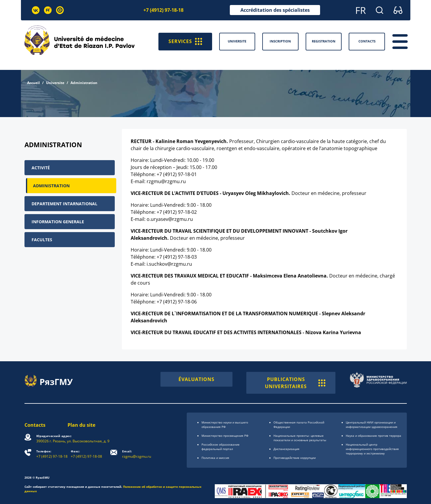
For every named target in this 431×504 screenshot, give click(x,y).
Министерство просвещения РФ (225, 436)
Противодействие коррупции (295, 458)
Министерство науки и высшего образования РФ (225, 425)
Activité (41, 168)
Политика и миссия (215, 458)
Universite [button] (237, 41)
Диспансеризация (286, 449)
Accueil (33, 83)
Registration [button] (324, 41)
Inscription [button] (280, 41)
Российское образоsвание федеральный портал (221, 447)
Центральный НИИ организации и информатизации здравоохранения (372, 425)
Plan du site (81, 425)
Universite (55, 83)
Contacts (35, 425)
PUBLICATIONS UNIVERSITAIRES (295, 383)
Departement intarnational (64, 204)
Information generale (58, 222)
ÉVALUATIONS (196, 379)
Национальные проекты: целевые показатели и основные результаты (300, 438)
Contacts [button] (367, 41)
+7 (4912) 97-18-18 (163, 10)
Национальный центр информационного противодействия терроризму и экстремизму (372, 449)
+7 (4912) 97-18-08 (86, 454)
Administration (51, 186)
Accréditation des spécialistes (275, 10)
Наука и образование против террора (373, 436)
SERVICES (185, 42)
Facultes (42, 240)
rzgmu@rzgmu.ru (137, 454)
